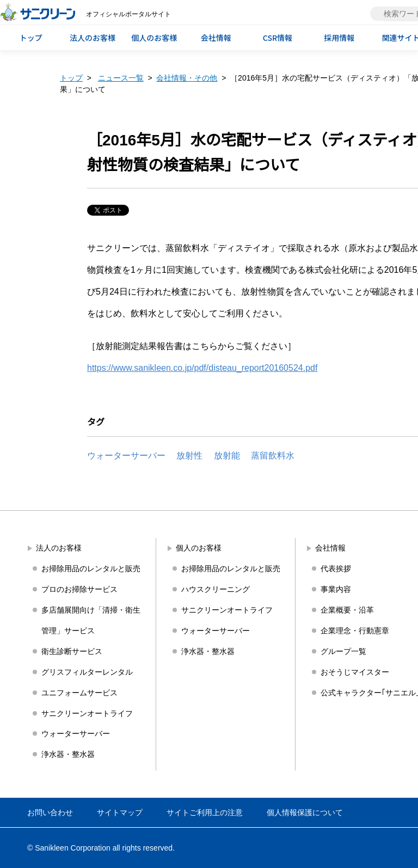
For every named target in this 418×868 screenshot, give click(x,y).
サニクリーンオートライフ (87, 713)
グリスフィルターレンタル (87, 672)
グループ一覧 (343, 651)
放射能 (227, 456)
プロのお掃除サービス (79, 589)
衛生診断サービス (72, 651)
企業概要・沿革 (347, 610)
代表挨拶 (336, 569)
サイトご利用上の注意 (205, 812)
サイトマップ (120, 812)
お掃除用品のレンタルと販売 (91, 569)
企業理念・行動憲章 (355, 631)
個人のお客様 (154, 38)
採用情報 (339, 38)
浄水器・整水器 (68, 754)
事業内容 (336, 589)
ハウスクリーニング (216, 589)
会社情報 (216, 38)
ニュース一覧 (121, 78)
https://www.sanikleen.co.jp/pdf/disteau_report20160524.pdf (202, 368)
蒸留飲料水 (273, 456)
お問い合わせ (50, 812)
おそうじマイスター (355, 672)
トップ (31, 38)
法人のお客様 (93, 38)
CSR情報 (278, 38)
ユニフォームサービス (79, 693)
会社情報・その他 (187, 78)
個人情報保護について (305, 812)
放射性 (189, 456)
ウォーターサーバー (126, 456)
